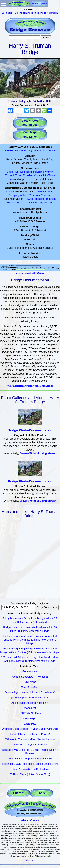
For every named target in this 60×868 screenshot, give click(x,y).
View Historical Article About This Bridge (30, 386)
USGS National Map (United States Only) (30, 759)
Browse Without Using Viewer (38, 453)
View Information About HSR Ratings (30, 273)
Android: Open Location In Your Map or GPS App (30, 729)
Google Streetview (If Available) (30, 677)
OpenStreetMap (30, 687)
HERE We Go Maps (30, 713)
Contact (34, 820)
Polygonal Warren (43, 172)
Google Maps (30, 672)
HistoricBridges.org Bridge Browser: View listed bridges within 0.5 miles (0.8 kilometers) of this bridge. (30, 640)
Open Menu (4, 4)
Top (41, 793)
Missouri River (47, 151)
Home (18, 793)
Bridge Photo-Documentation (30, 430)
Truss (18, 176)
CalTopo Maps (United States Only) (30, 774)
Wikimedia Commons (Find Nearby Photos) (30, 739)
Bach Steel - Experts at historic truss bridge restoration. (30, 13)
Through (10, 176)
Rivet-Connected (23, 172)
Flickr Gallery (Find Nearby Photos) (30, 734)
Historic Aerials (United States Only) (30, 769)
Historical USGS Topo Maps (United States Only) (30, 764)
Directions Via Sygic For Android (30, 745)
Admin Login (30, 860)
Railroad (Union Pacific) (18, 151)
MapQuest (30, 708)
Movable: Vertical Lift (35, 176)
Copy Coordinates (47, 607)
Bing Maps (30, 682)
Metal (10, 172)
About (25, 820)
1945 (7, 192)
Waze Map (30, 724)
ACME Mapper (30, 719)
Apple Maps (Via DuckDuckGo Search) (30, 698)
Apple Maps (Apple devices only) (30, 703)
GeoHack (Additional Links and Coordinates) (30, 692)
